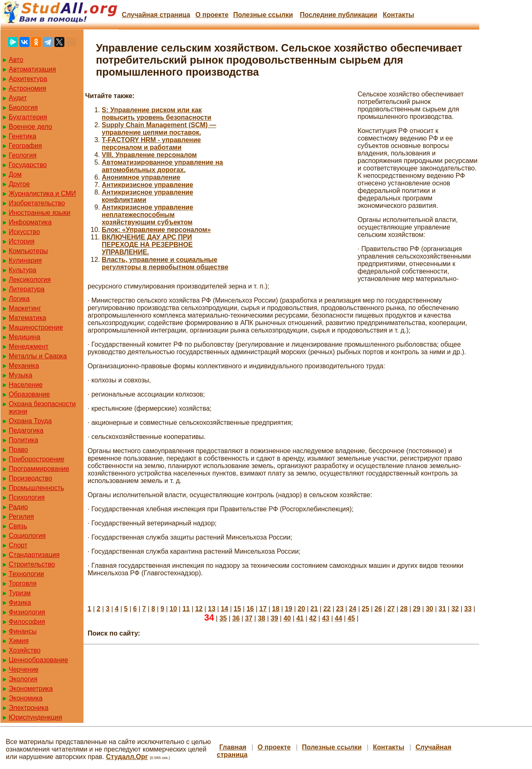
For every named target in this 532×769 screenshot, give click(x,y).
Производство (30, 478)
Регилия (21, 516)
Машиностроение (36, 327)
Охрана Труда (30, 421)
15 (238, 609)
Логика (19, 299)
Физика (20, 603)
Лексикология (30, 280)
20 (302, 609)
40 (287, 618)
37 (249, 618)
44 (338, 618)
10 (173, 609)
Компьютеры (28, 251)
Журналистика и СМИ (42, 193)
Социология (27, 536)
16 (250, 609)
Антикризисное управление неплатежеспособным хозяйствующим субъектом (147, 215)
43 (326, 618)
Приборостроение (37, 459)
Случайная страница (156, 15)
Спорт (18, 545)
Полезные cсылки (263, 15)
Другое (19, 184)
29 (417, 609)
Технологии (26, 574)
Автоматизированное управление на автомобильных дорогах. (162, 166)
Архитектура (28, 79)
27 (391, 609)
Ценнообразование (38, 660)
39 (275, 618)
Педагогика (26, 430)
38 (262, 618)
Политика (23, 440)
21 (314, 609)
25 (365, 609)
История (22, 241)
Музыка (21, 375)
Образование (29, 394)
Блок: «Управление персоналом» (156, 230)
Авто (16, 60)
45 (351, 618)
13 (212, 609)
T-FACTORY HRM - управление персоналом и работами (151, 144)
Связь (18, 526)
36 (236, 618)
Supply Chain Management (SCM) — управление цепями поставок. (159, 129)
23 (340, 609)
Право (18, 450)
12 (199, 609)
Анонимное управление (141, 177)
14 (225, 609)
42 (313, 618)
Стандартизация (34, 555)
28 (404, 609)
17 (263, 609)
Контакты (398, 15)
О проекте (212, 15)
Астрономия (27, 88)
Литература (27, 289)
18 (276, 609)
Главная (233, 747)
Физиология (27, 612)
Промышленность (36, 488)
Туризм (20, 593)
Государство (28, 165)
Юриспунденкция (35, 717)
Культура (23, 270)
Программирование (39, 469)
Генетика (22, 136)
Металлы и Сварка (38, 356)
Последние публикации (338, 15)
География (25, 146)
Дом (15, 174)
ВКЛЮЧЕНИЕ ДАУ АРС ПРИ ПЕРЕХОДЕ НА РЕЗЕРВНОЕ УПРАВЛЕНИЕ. (147, 245)
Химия (19, 641)
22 (327, 609)
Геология (23, 155)
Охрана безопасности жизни (42, 408)
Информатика (30, 222)
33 (468, 609)
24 (353, 609)
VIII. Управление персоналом (149, 155)
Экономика (26, 698)
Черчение (24, 669)
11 (186, 609)
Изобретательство (37, 203)
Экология (23, 679)
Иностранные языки (39, 213)
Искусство (24, 232)
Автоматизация (32, 69)
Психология (27, 497)
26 (378, 609)
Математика (27, 318)
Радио (18, 507)
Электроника (29, 708)
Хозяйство (25, 650)
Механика (24, 366)
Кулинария (25, 260)
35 (223, 618)
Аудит (18, 98)
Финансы (23, 631)
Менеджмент (29, 346)
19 (289, 609)
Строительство (32, 564)
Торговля (23, 583)
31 (442, 609)
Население (26, 385)
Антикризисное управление (147, 185)
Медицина (25, 337)
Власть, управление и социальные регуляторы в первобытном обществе (165, 263)
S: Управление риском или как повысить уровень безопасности (157, 114)
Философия (27, 622)
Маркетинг (25, 308)
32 (455, 609)
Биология (23, 107)
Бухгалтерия (28, 117)
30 (429, 609)
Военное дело (31, 127)
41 (300, 618)
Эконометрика (31, 689)
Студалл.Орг (127, 757)
